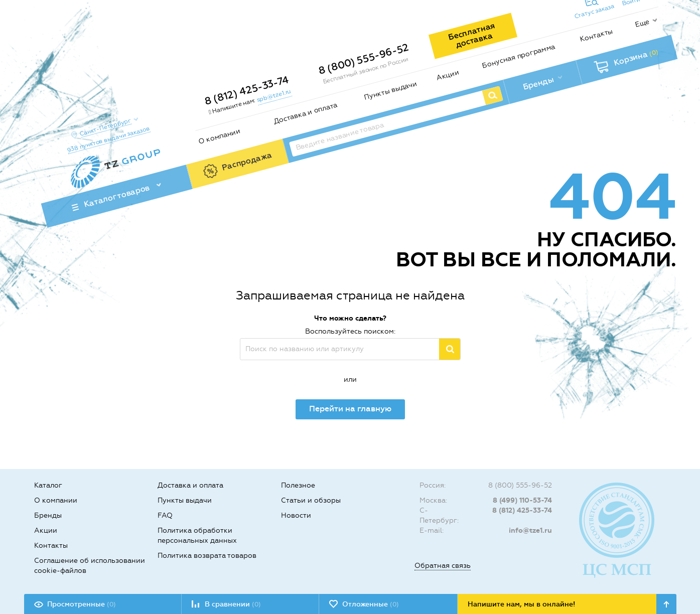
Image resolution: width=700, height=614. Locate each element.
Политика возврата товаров (207, 556)
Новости (296, 515)
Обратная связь (443, 566)
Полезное (298, 485)
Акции (447, 75)
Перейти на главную (350, 409)
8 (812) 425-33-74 (246, 90)
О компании (219, 136)
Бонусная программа (518, 56)
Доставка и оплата (305, 113)
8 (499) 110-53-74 (522, 500)
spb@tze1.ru (273, 95)
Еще (642, 23)
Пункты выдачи (390, 90)
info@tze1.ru (530, 530)
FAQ (165, 515)
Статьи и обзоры (311, 500)
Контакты (596, 35)
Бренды (48, 515)
